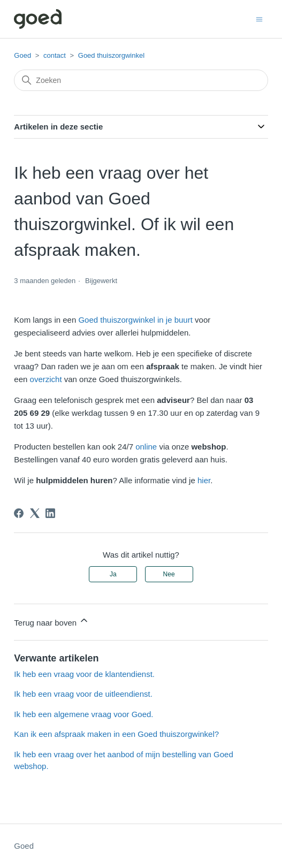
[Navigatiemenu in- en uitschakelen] (259, 18)
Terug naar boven (52, 621)
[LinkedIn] (50, 513)
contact (55, 55)
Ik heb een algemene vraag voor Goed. (83, 714)
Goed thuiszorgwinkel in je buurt (135, 320)
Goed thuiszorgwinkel (111, 55)
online (146, 447)
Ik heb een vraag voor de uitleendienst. (83, 694)
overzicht (46, 379)
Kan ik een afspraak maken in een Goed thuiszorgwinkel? (116, 734)
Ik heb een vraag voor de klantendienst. (84, 674)
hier (204, 480)
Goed (22, 55)
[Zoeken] (141, 80)
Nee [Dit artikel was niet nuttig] (169, 574)
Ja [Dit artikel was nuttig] (113, 574)
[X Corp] (35, 513)
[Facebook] (19, 513)
